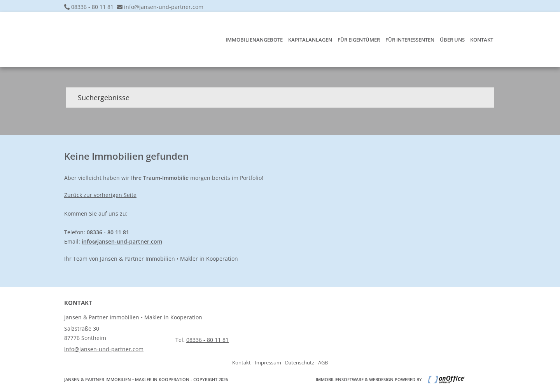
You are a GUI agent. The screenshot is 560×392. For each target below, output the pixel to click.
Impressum (268, 362)
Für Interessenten (410, 40)
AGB (323, 362)
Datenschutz (300, 362)
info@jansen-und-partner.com (164, 7)
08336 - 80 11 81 (92, 7)
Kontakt (482, 40)
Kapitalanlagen (310, 40)
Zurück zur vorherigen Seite (100, 195)
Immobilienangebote (254, 40)
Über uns (452, 40)
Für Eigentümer (359, 40)
